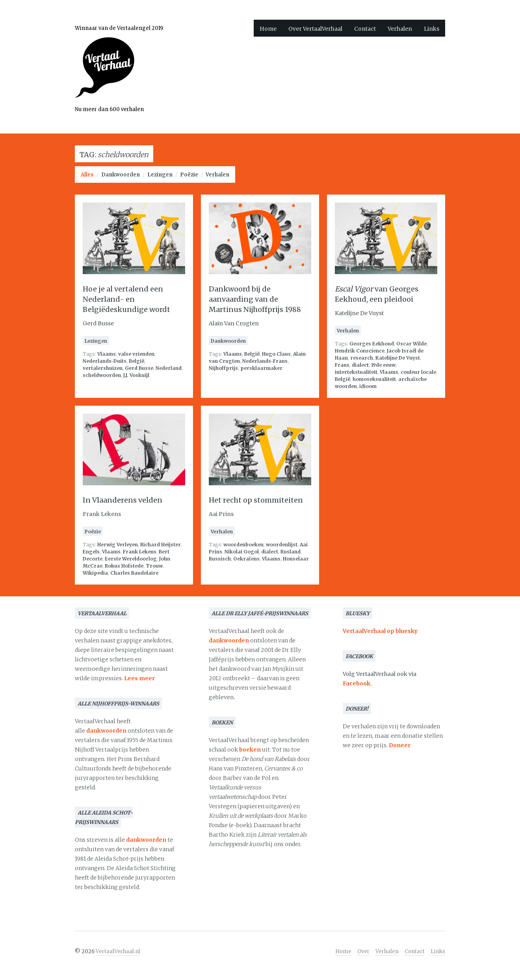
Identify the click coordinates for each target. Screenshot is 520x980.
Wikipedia (95, 573)
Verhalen (400, 29)
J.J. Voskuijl (136, 375)
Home (268, 29)
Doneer (400, 745)
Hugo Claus (276, 354)
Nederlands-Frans (265, 361)
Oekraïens (246, 559)
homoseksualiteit (374, 379)
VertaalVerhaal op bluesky (380, 631)
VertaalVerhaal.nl (118, 951)
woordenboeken (243, 545)
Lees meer (139, 678)
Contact (365, 29)
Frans (342, 365)
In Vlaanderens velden (123, 500)
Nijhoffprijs (223, 368)
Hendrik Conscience (360, 351)
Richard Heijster (161, 545)
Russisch (220, 559)
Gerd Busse (139, 368)
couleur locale (418, 372)
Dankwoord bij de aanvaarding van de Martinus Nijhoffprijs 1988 (255, 299)
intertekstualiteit (356, 372)
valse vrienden (136, 354)
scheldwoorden (102, 375)
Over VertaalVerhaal (315, 29)
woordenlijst (282, 545)
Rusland (291, 552)
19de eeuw (383, 365)
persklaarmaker (261, 368)
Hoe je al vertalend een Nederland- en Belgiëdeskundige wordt (126, 299)
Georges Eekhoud (372, 344)
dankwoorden (106, 731)
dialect (360, 365)
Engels (91, 552)
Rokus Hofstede (124, 566)
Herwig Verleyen (118, 545)
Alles (87, 175)
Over (363, 951)
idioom (368, 386)
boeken (250, 750)
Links (432, 29)
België (136, 361)
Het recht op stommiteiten (256, 500)
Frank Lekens (140, 552)
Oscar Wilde (411, 344)
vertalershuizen (103, 368)
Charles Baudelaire (134, 573)
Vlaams (107, 354)
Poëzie (189, 175)
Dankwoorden (121, 175)
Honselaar (296, 559)
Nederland (169, 368)
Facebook (357, 683)
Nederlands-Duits (105, 361)
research (362, 358)
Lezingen (160, 175)
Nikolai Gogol (242, 552)
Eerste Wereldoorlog (131, 559)
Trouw (154, 566)
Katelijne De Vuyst (398, 358)
